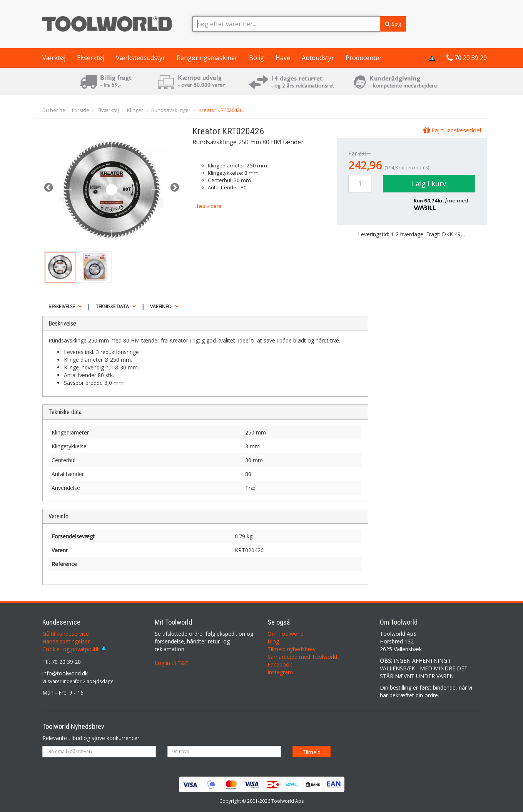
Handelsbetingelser (66, 641)
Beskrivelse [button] (62, 307)
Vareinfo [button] (161, 307)
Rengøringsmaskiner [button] (207, 58)
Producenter (364, 58)
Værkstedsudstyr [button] (140, 58)
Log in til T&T (172, 663)
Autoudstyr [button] (318, 58)
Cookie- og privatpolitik (74, 649)
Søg (393, 24)
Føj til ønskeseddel (452, 130)
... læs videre (207, 206)
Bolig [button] (256, 58)
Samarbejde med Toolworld (302, 657)
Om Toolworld (286, 634)
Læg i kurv (429, 184)
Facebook (280, 664)
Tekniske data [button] (112, 307)
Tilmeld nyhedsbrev (292, 649)
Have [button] (283, 58)
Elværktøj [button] (91, 58)
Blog (273, 641)
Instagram (280, 672)
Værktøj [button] (54, 58)
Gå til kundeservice (66, 634)
